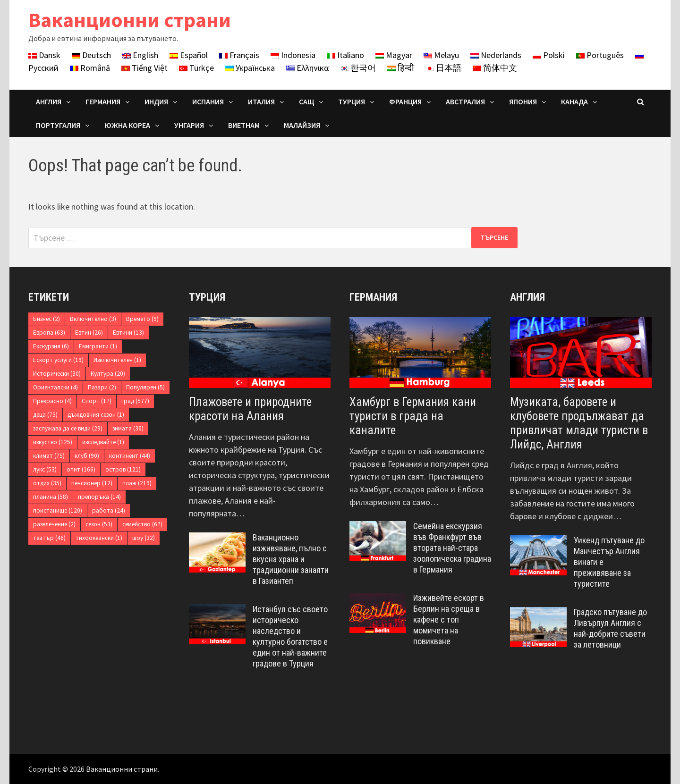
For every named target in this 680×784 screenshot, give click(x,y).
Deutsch (91, 55)
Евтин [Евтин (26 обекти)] (89, 333)
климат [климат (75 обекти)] (49, 456)
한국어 (358, 68)
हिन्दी (401, 68)
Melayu (441, 55)
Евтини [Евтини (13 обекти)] (128, 333)
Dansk (44, 55)
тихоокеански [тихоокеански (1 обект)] (99, 538)
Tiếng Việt (144, 68)
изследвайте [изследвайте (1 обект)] (103, 442)
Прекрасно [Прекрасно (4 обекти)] (52, 401)
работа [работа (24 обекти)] (109, 510)
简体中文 (495, 68)
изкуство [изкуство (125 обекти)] (53, 442)
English (140, 55)
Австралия (465, 101)
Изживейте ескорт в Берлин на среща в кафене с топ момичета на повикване (449, 619)
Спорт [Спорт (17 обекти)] (97, 401)
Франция (405, 101)
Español (189, 55)
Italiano (345, 55)
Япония (523, 101)
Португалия (58, 125)
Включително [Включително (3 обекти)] (93, 319)
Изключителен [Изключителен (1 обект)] (117, 360)
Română (90, 68)
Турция (352, 101)
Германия (103, 101)
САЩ (306, 101)
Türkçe (196, 68)
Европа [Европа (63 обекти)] (49, 333)
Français (239, 55)
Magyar (394, 55)
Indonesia (293, 55)
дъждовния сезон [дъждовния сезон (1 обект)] (96, 415)
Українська (250, 68)
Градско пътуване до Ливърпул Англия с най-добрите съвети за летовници (610, 628)
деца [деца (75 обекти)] (45, 415)
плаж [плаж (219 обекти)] (137, 483)
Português (600, 55)
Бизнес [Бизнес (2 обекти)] (47, 319)
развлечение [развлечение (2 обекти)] (54, 524)
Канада (574, 101)
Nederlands (496, 55)
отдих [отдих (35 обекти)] (47, 483)
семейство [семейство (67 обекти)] (142, 524)
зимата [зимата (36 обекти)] (128, 428)
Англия (49, 101)
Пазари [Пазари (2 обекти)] (102, 387)
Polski (549, 55)
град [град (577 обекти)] (135, 401)
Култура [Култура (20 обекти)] (108, 374)
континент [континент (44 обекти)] (130, 456)
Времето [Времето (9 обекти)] (142, 319)
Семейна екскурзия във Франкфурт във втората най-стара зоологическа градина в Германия (452, 548)
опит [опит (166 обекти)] (81, 469)
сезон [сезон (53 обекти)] (99, 524)
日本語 (443, 68)
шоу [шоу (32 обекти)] (144, 538)
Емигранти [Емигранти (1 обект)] (98, 346)
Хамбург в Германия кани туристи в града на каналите (413, 416)
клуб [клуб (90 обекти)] (87, 456)
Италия (261, 101)
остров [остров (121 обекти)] (123, 469)
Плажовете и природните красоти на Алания (250, 409)
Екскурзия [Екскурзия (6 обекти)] (51, 346)
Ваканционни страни (130, 20)
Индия (156, 101)
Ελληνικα (307, 68)
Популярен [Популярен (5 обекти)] (145, 387)
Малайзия (302, 125)
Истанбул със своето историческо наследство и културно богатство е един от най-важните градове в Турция (290, 636)
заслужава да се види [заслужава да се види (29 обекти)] (68, 428)
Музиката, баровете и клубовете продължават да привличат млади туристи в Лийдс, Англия (579, 423)
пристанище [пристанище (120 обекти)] (58, 510)
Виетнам (244, 125)
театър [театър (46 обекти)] (49, 538)
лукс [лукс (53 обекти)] (45, 469)
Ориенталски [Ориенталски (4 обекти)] (55, 387)
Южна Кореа (127, 125)
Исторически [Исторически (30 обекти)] (57, 374)
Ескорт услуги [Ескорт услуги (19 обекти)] (58, 360)
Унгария (189, 125)
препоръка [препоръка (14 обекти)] (99, 497)
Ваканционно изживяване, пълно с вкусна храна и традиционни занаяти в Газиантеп (291, 559)
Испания (208, 101)
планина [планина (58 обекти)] (51, 497)
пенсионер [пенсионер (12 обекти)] (92, 483)
